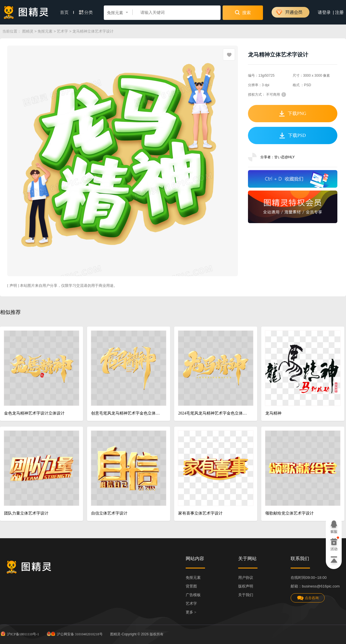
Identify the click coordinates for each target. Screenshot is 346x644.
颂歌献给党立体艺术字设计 (289, 513)
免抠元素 (45, 31)
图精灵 (28, 31)
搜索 (243, 12)
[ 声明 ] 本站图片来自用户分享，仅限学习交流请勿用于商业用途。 (62, 286)
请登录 (324, 12)
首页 (67, 12)
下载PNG (293, 114)
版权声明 (246, 586)
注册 (339, 12)
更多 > (191, 612)
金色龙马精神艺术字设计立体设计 (34, 413)
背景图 (191, 586)
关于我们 (246, 595)
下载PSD (293, 135)
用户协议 (246, 578)
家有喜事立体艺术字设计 (200, 513)
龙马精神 (273, 413)
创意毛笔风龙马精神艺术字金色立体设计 (126, 413)
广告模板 (193, 595)
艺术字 (62, 31)
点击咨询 (308, 598)
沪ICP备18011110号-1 (19, 634)
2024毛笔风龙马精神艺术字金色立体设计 (214, 413)
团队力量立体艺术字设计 (26, 513)
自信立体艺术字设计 (109, 513)
